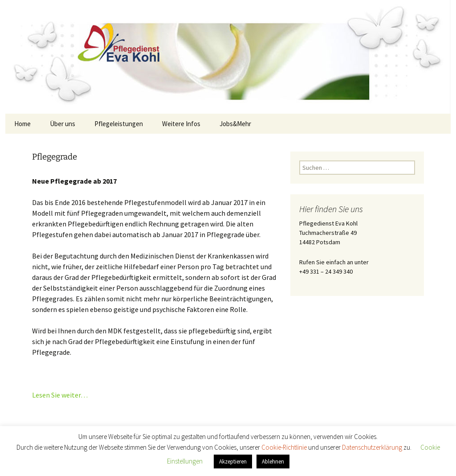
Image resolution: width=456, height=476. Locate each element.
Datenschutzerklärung (373, 447)
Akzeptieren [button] (233, 462)
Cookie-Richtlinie (285, 447)
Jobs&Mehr (235, 124)
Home (22, 124)
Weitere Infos (181, 124)
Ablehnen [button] (273, 462)
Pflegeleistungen (119, 124)
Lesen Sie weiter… (60, 395)
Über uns (63, 124)
